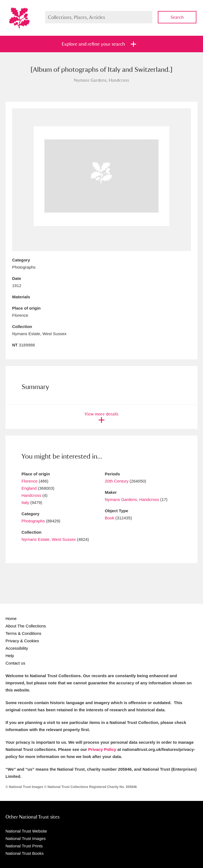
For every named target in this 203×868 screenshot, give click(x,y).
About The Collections (26, 626)
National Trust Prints (24, 846)
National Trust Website (26, 831)
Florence (29, 481)
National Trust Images (26, 838)
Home (11, 618)
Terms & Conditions (23, 633)
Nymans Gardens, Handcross (133, 499)
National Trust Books (25, 853)
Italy (25, 502)
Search (177, 17)
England (29, 488)
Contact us (15, 663)
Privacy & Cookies (22, 641)
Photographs (33, 521)
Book (110, 518)
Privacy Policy (102, 749)
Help (10, 656)
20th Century (117, 481)
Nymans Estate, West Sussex (49, 539)
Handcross (31, 495)
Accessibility (17, 648)
